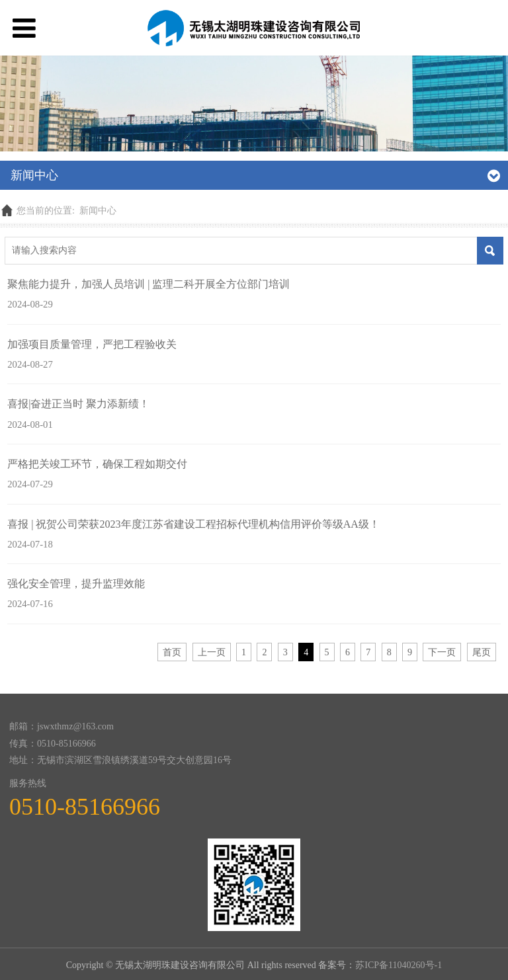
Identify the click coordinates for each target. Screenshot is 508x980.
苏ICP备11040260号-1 (399, 965)
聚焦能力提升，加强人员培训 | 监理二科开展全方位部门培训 (148, 284)
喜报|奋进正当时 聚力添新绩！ (78, 404)
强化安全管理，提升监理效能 (76, 584)
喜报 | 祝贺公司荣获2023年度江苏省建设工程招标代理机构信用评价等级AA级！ (193, 524)
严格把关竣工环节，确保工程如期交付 (97, 464)
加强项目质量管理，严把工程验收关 (92, 344)
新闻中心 (98, 211)
